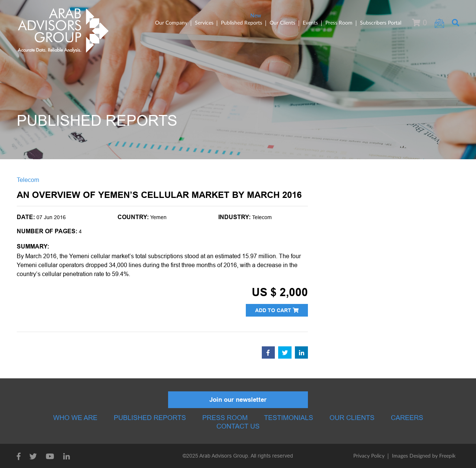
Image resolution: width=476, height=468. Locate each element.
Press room (225, 418)
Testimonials (289, 418)
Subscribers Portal (381, 23)
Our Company (171, 23)
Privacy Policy (369, 456)
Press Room (339, 23)
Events (310, 23)
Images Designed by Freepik (424, 456)
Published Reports (242, 23)
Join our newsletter (238, 400)
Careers (407, 418)
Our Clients (282, 23)
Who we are (75, 418)
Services (204, 23)
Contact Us (238, 426)
